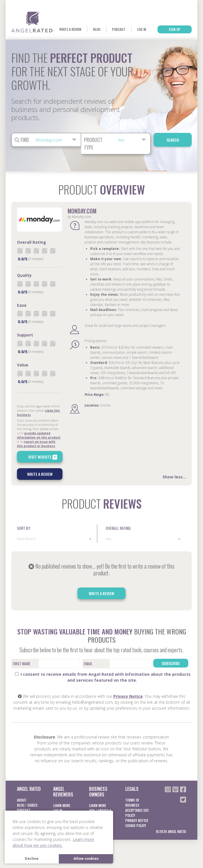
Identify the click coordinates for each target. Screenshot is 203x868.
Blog (97, 29)
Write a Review (70, 29)
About (22, 800)
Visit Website (43, 457)
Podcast (119, 29)
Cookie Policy (136, 825)
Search (173, 140)
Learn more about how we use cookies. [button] (53, 842)
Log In (142, 29)
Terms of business (132, 803)
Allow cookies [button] (86, 859)
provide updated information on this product (39, 435)
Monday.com (82, 211)
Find (22, 140)
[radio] (20, 251)
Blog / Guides (27, 805)
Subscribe (171, 663)
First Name (21, 663)
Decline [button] (32, 859)
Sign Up (175, 29)
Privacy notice (137, 820)
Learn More (62, 805)
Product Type (93, 143)
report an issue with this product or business (36, 444)
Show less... (174, 477)
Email (88, 663)
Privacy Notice (128, 696)
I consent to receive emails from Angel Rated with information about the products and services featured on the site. (103, 677)
